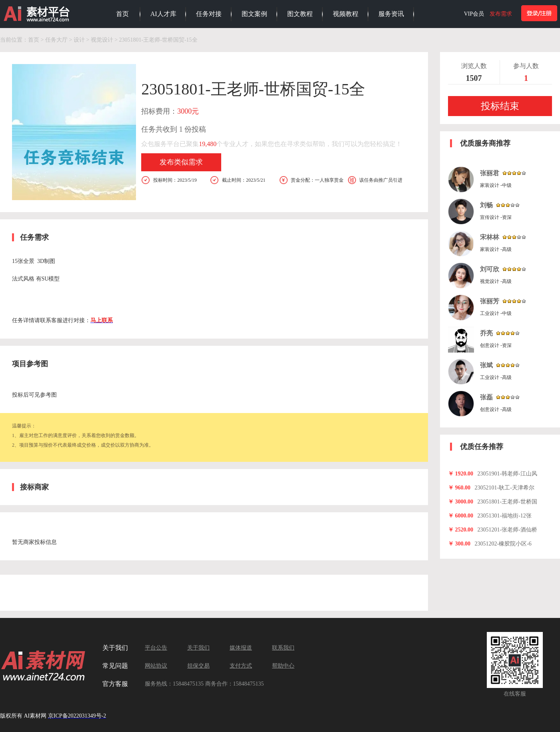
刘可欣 (490, 269)
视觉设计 (102, 40)
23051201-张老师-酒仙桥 (507, 530)
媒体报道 (241, 648)
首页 (122, 14)
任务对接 (209, 14)
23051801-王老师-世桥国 (507, 502)
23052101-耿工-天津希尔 (505, 488)
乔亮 (486, 333)
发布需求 (501, 14)
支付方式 (241, 666)
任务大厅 (56, 40)
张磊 (486, 397)
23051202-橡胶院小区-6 (503, 544)
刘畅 (486, 205)
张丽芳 (490, 301)
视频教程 (346, 14)
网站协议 (156, 666)
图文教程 (300, 14)
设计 (79, 40)
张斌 (486, 365)
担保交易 (198, 666)
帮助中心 (283, 666)
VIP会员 (474, 14)
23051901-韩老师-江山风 (507, 474)
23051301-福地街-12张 (505, 516)
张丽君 (490, 173)
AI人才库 (163, 14)
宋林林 (490, 237)
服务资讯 (391, 14)
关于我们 (198, 648)
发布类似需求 (181, 162)
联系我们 (283, 648)
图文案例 (254, 14)
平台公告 (156, 648)
